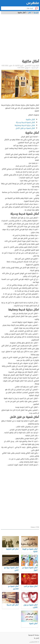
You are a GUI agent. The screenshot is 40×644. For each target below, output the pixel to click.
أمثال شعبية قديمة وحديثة (25, 122)
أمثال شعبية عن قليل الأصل (25, 128)
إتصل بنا (37, 638)
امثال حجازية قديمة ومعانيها (25, 125)
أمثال (30, 13)
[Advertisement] (20, 38)
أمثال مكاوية (30, 119)
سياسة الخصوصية (34, 635)
